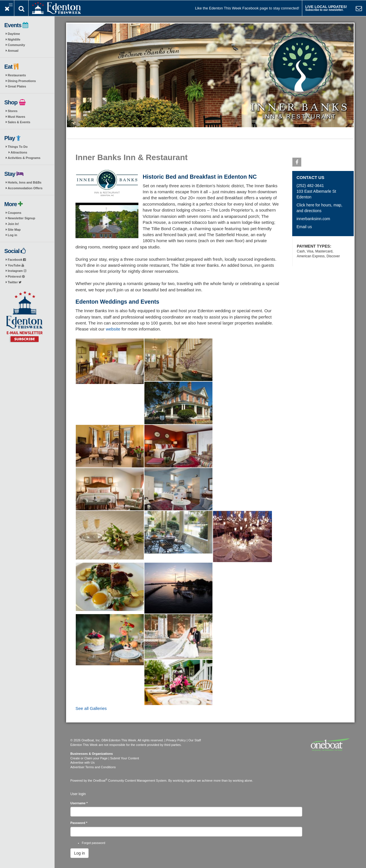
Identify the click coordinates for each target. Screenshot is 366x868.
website (113, 329)
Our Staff (195, 740)
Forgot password (94, 843)
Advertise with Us (82, 763)
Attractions (19, 152)
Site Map (14, 230)
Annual (13, 51)
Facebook (17, 260)
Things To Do (18, 147)
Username (79, 803)
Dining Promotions (22, 81)
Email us (304, 227)
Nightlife (14, 39)
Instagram (17, 271)
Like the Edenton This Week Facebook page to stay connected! (247, 8)
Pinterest (16, 276)
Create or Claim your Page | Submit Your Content (105, 758)
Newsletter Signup (21, 218)
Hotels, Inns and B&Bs (25, 182)
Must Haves (16, 117)
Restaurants (17, 75)
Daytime (14, 34)
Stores (13, 111)
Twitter (15, 282)
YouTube (16, 265)
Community (16, 45)
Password (79, 823)
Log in (12, 235)
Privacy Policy (176, 740)
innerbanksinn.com (313, 219)
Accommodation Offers (25, 188)
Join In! (13, 224)
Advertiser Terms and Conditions (93, 767)
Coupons (15, 213)
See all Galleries (91, 708)
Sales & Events (19, 122)
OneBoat (100, 781)
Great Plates (17, 86)
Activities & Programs (24, 158)
